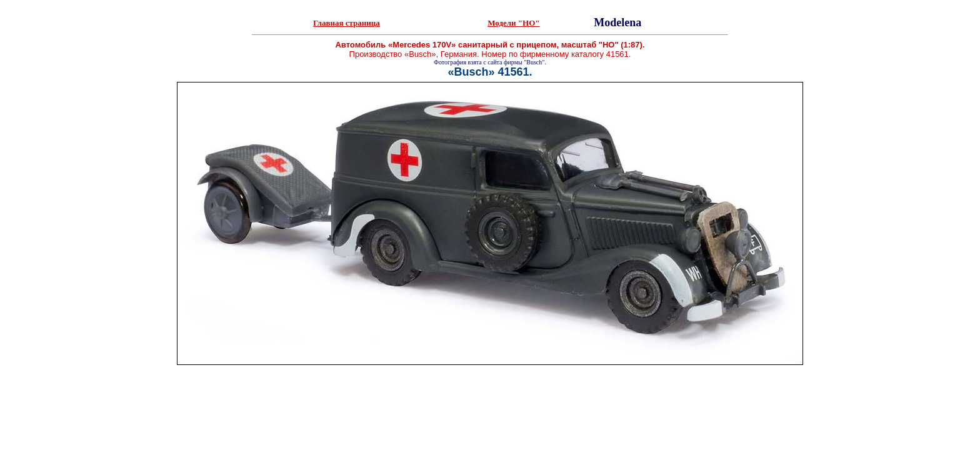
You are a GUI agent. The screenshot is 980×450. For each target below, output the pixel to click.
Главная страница (347, 23)
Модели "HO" (513, 23)
